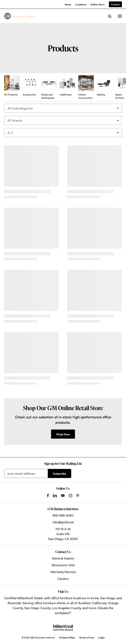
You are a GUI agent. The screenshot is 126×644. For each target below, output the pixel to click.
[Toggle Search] (110, 16)
